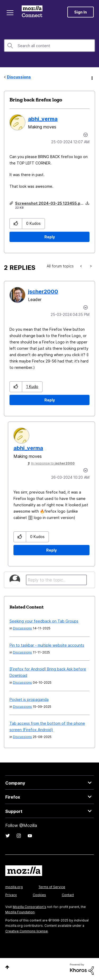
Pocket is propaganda (29, 699)
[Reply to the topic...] (56, 580)
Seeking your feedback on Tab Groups (44, 621)
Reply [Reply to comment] (50, 400)
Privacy (11, 895)
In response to (53, 463)
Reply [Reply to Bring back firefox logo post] (50, 237)
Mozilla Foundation (20, 912)
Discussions (19, 77)
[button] (16, 224)
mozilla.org (14, 887)
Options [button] (92, 77)
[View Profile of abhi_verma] (43, 119)
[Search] (49, 46)
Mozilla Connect (32, 12)
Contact (68, 895)
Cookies (39, 895)
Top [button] (7, 967)
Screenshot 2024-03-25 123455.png (50, 203)
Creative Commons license (27, 931)
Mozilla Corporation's (29, 907)
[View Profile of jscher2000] (43, 292)
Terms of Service (52, 887)
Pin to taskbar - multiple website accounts (47, 645)
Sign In (81, 12)
